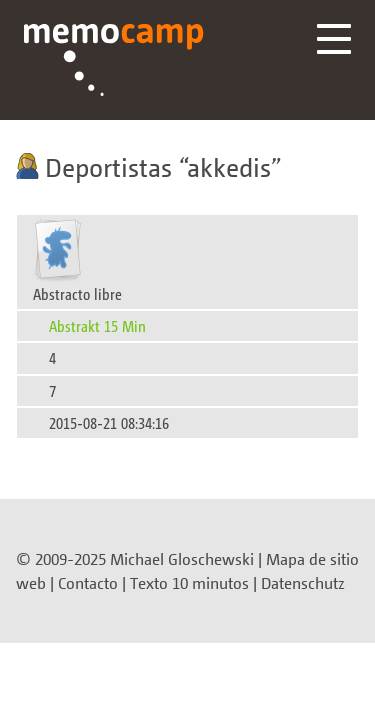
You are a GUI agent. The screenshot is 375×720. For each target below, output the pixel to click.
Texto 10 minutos (189, 583)
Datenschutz (303, 583)
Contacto (88, 583)
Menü (334, 39)
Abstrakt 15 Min (97, 325)
